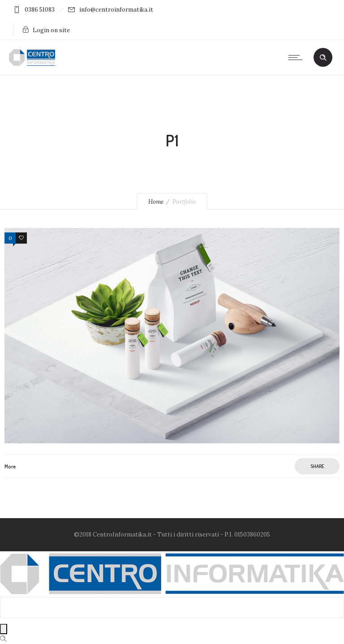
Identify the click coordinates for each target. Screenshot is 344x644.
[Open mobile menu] (297, 57)
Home (156, 202)
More (10, 466)
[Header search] (323, 58)
